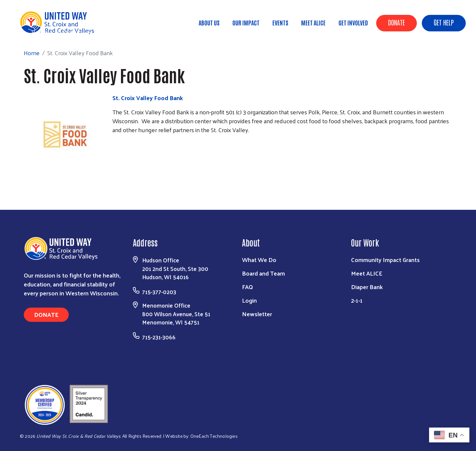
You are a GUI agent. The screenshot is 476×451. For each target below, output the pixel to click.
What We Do (259, 260)
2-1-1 (357, 300)
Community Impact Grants (385, 260)
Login (249, 300)
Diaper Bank (367, 287)
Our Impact (246, 22)
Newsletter (257, 314)
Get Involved (353, 22)
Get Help (444, 22)
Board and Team (263, 273)
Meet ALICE (313, 22)
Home (39, 32)
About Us (209, 22)
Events (280, 22)
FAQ (247, 287)
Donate (397, 22)
